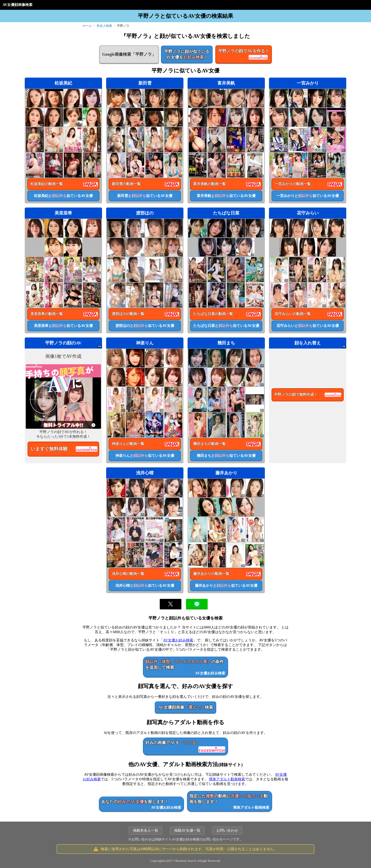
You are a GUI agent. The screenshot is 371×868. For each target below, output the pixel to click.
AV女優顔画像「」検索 (185, 707)
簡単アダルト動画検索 (227, 779)
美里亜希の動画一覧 (47, 314)
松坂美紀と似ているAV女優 (63, 196)
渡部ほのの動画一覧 (128, 314)
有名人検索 (104, 26)
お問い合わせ (227, 830)
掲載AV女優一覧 (187, 830)
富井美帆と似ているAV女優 (226, 196)
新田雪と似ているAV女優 (145, 196)
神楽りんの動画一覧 (128, 444)
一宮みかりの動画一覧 (293, 184)
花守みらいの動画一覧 (293, 314)
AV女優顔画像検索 (18, 5)
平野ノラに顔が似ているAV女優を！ (187, 54)
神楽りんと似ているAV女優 (145, 456)
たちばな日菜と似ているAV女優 (226, 326)
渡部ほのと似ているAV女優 (145, 326)
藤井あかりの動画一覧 (211, 574)
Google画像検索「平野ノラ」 (129, 54)
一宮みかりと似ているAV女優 (308, 196)
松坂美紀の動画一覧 (47, 184)
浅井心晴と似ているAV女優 (145, 586)
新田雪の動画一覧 (126, 184)
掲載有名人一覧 (146, 830)
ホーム (87, 26)
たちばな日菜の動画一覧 (213, 314)
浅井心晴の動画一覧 (128, 574)
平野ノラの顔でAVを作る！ (244, 55)
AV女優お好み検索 (178, 640)
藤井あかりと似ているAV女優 (226, 586)
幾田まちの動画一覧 (209, 444)
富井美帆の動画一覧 (209, 184)
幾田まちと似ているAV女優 (226, 456)
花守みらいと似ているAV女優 (308, 326)
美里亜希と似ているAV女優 (63, 326)
